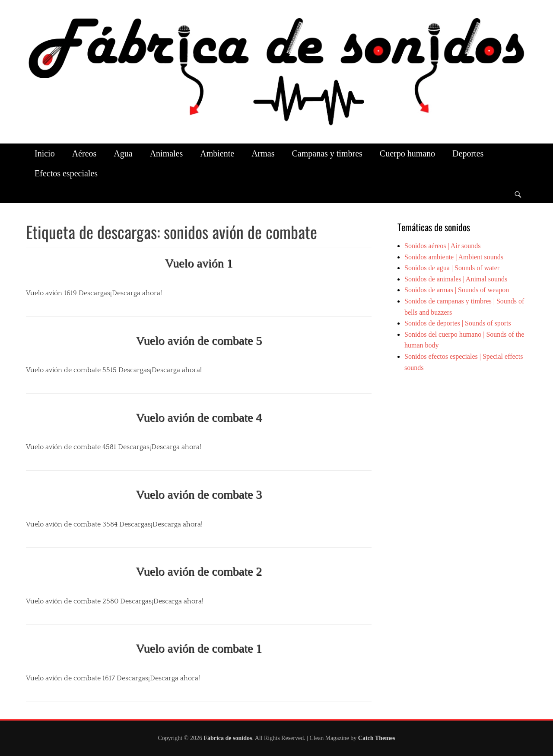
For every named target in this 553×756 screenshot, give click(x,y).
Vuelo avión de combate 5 (199, 340)
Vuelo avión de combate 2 (199, 571)
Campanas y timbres (327, 153)
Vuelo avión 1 (199, 263)
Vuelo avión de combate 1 (199, 648)
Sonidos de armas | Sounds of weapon (457, 290)
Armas (263, 153)
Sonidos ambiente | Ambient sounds (454, 257)
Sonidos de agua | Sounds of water (452, 268)
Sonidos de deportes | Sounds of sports (458, 323)
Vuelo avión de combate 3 (199, 494)
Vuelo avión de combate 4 (199, 417)
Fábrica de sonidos (228, 738)
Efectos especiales (66, 173)
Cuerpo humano (407, 153)
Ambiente (217, 153)
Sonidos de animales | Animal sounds (456, 279)
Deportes (468, 153)
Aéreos (84, 153)
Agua (123, 153)
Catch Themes (377, 738)
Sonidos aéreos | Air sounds (443, 246)
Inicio (45, 153)
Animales (167, 153)
